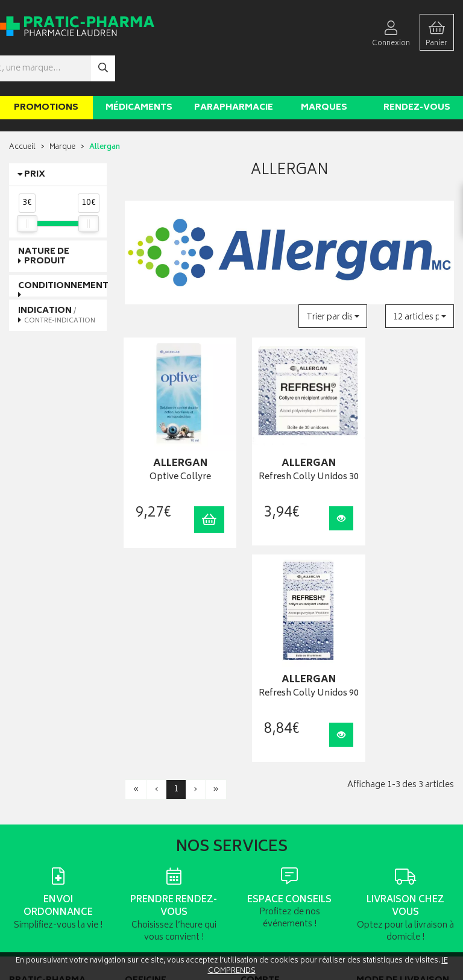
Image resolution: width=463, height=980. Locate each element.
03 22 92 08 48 (30, 763)
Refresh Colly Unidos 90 (405, 432)
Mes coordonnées (271, 747)
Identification (262, 735)
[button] (333, 281)
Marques (324, 71)
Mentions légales (153, 845)
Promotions (46, 71)
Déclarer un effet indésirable (170, 821)
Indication (57, 279)
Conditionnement (63, 250)
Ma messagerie (265, 796)
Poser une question (41, 865)
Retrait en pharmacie (390, 735)
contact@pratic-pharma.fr (51, 776)
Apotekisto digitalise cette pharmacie (362, 945)
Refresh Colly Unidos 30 (289, 432)
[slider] (27, 187)
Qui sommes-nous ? (43, 852)
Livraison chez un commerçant (384, 764)
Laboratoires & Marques (164, 747)
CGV (132, 833)
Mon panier (259, 772)
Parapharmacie (234, 71)
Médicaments (139, 71)
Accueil (22, 112)
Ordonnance (146, 796)
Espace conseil (149, 772)
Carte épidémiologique (163, 809)
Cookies (139, 870)
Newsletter (143, 784)
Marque (62, 112)
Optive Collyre (174, 426)
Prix (35, 139)
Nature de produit (44, 221)
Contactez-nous (36, 877)
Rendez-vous (417, 71)
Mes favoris (259, 784)
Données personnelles (162, 858)
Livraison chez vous (388, 747)
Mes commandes (269, 760)
